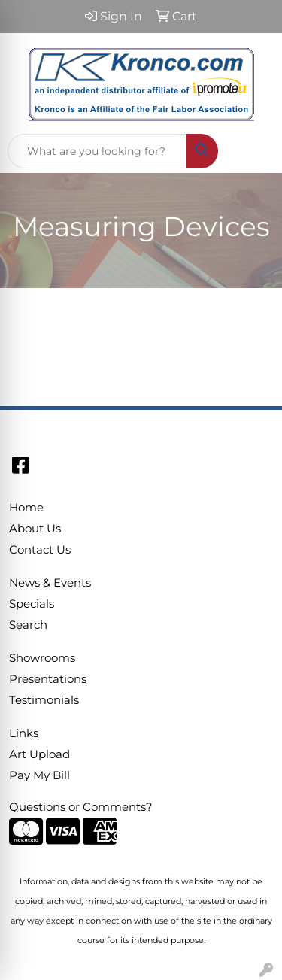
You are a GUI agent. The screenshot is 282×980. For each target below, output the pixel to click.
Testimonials (44, 700)
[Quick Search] (97, 151)
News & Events (50, 583)
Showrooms (42, 658)
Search (28, 625)
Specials (32, 604)
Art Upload (39, 754)
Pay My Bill (39, 775)
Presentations (48, 679)
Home (26, 508)
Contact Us (40, 550)
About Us (35, 529)
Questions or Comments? (81, 807)
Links (24, 733)
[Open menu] (252, 151)
